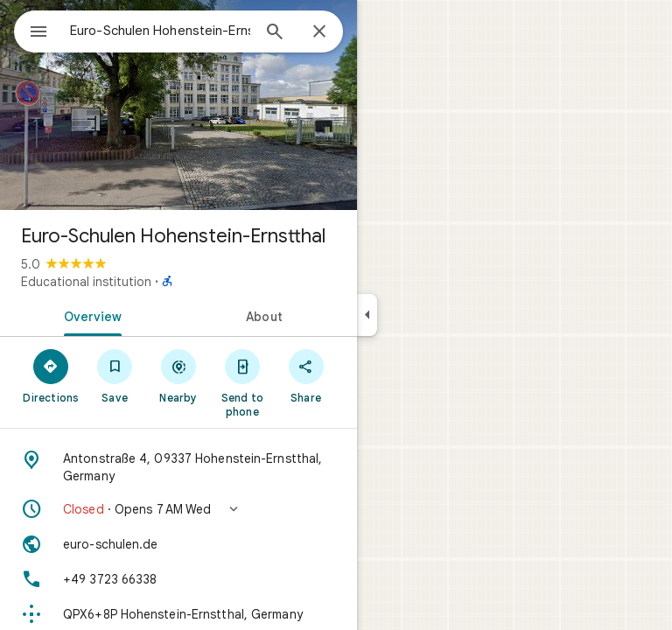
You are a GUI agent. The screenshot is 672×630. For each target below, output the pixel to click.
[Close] (319, 32)
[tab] (89, 315)
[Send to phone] (242, 382)
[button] (178, 509)
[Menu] (38, 33)
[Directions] (51, 375)
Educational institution (86, 282)
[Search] (275, 33)
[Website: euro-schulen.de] (178, 544)
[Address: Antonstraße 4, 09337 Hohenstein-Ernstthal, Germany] (178, 467)
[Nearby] (179, 375)
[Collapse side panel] (367, 315)
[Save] (115, 375)
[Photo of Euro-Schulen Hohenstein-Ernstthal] (178, 105)
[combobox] (160, 31)
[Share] (306, 375)
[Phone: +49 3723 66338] (178, 579)
